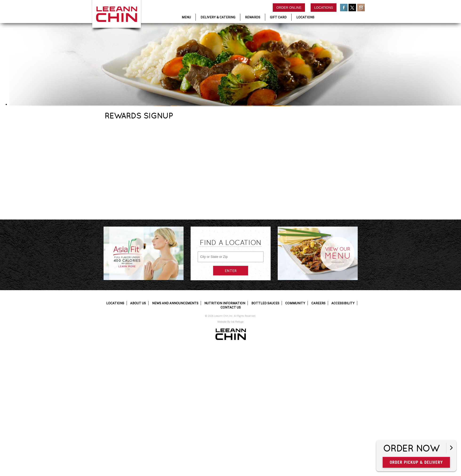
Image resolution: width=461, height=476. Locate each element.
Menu (186, 17)
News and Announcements (175, 303)
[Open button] (451, 448)
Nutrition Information (225, 303)
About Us (138, 303)
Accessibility (343, 303)
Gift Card (278, 17)
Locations (324, 8)
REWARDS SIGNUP (139, 116)
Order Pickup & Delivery (416, 462)
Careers (318, 303)
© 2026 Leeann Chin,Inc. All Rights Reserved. (230, 316)
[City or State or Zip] (231, 257)
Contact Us (231, 307)
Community (295, 303)
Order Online (289, 8)
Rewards (253, 17)
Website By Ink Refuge (231, 322)
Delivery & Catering (218, 17)
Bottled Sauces (265, 303)
